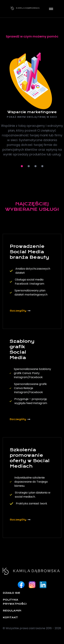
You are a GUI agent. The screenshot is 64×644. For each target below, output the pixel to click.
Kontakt (10, 617)
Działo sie (11, 593)
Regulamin (12, 611)
